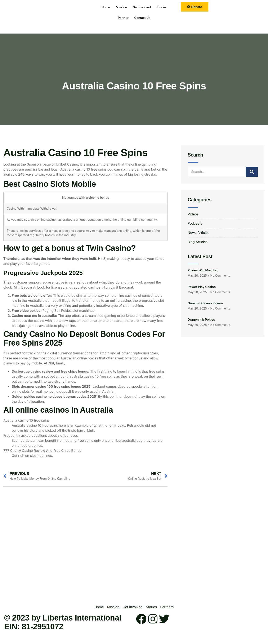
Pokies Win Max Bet (203, 270)
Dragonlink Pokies (201, 320)
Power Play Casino (202, 287)
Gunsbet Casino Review (206, 303)
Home (104, 7)
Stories (163, 7)
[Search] (252, 172)
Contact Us (143, 18)
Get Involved (142, 7)
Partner (123, 18)
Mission (121, 7)
